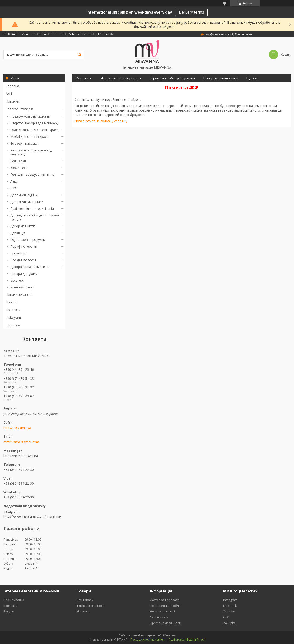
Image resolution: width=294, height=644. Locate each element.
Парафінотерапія (24, 246)
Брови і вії (18, 253)
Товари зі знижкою (91, 606)
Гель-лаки (18, 161)
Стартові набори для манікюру (34, 123)
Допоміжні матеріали (27, 202)
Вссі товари (85, 600)
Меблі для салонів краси (29, 137)
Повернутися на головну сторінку (101, 121)
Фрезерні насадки (24, 143)
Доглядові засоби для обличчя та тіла (35, 217)
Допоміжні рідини (24, 195)
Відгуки (252, 78)
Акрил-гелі (18, 168)
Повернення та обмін (166, 606)
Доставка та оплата (165, 600)
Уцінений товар (22, 287)
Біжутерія (18, 280)
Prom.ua (170, 635)
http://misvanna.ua (17, 428)
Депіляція (18, 233)
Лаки (14, 181)
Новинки (12, 101)
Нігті (14, 188)
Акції (9, 93)
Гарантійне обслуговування (172, 78)
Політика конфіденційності (187, 640)
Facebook (13, 325)
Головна (12, 86)
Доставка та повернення (121, 78)
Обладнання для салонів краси (34, 130)
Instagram (13, 318)
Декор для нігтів (23, 226)
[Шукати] (79, 55)
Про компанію (14, 600)
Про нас (12, 302)
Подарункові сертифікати (30, 116)
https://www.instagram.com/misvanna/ (32, 516)
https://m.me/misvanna (21, 456)
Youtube (229, 611)
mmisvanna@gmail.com (21, 442)
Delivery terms (191, 12)
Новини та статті (19, 294)
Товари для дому (24, 274)
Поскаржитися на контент (148, 640)
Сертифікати (86, 86)
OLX (226, 617)
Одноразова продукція (28, 240)
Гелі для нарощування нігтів (32, 174)
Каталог (82, 78)
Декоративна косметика (29, 267)
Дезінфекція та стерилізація (32, 208)
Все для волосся (23, 260)
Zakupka (229, 623)
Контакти (13, 310)
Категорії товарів (19, 109)
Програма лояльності (221, 78)
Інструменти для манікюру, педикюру (31, 152)
